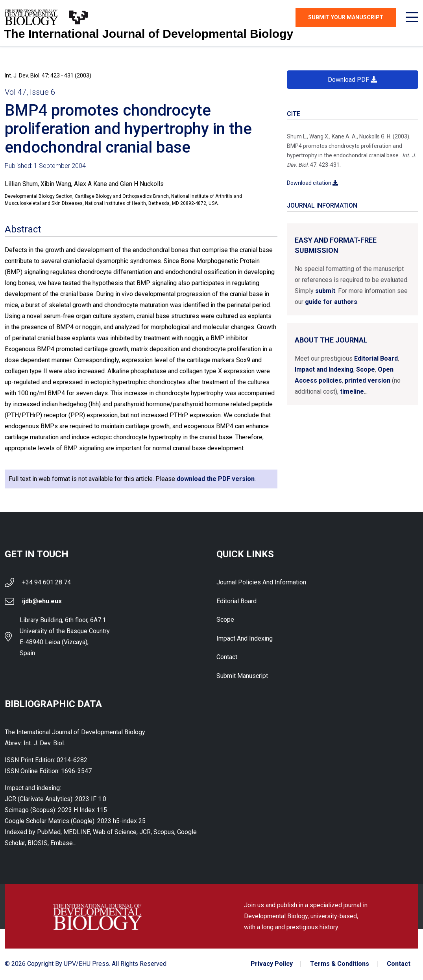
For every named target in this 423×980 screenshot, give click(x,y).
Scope (366, 369)
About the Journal (331, 340)
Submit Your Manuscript (346, 17)
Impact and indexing (245, 639)
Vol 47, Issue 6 (30, 92)
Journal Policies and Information (261, 582)
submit (325, 291)
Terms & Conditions (340, 965)
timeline (352, 391)
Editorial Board (376, 358)
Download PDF (352, 80)
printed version (368, 380)
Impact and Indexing (324, 369)
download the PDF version (216, 479)
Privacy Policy (271, 965)
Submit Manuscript (242, 677)
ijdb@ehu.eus (42, 601)
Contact (227, 658)
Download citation (312, 183)
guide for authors (331, 302)
